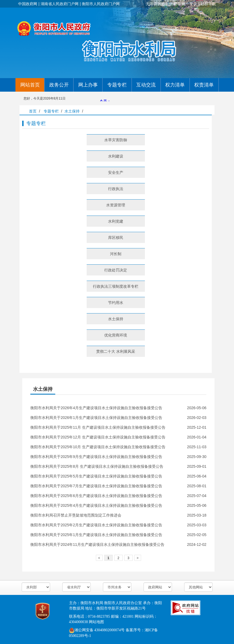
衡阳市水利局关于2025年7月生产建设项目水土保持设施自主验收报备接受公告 (96, 486)
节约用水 (116, 303)
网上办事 (88, 85)
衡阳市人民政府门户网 (101, 4)
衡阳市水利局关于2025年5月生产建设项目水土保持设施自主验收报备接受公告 (96, 476)
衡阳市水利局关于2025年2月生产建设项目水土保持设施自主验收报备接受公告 (96, 525)
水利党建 (116, 221)
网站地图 (96, 622)
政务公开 (59, 85)
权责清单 (204, 85)
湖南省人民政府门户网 (60, 4)
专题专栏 (117, 85)
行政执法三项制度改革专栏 (116, 286)
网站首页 (30, 85)
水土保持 (72, 111)
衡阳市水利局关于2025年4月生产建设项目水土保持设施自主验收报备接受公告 (96, 505)
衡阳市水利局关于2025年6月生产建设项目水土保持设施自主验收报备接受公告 (96, 496)
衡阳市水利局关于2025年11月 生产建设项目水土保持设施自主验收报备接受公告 (98, 427)
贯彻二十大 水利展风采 (116, 351)
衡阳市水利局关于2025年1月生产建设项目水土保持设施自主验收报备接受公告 (96, 535)
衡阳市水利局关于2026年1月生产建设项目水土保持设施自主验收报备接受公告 (96, 418)
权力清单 (175, 85)
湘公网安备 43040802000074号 (97, 630)
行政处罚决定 (116, 270)
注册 (173, 4)
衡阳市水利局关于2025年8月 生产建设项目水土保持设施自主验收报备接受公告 (97, 466)
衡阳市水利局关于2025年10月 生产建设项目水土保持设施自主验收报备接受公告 (98, 447)
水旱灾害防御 (116, 140)
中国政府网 (28, 4)
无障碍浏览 (155, 4)
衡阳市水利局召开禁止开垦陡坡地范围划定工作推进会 (76, 515)
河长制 (116, 254)
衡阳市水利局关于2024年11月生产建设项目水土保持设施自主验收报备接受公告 (97, 544)
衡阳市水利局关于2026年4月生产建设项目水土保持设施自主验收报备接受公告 (96, 408)
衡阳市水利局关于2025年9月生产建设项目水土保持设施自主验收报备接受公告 (96, 457)
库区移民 (116, 238)
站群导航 (208, 4)
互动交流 (146, 85)
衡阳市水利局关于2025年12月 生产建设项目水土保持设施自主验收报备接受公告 (98, 437)
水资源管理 (116, 205)
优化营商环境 (116, 335)
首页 (33, 111)
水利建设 (116, 156)
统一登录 (189, 4)
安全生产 (116, 172)
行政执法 (116, 189)
